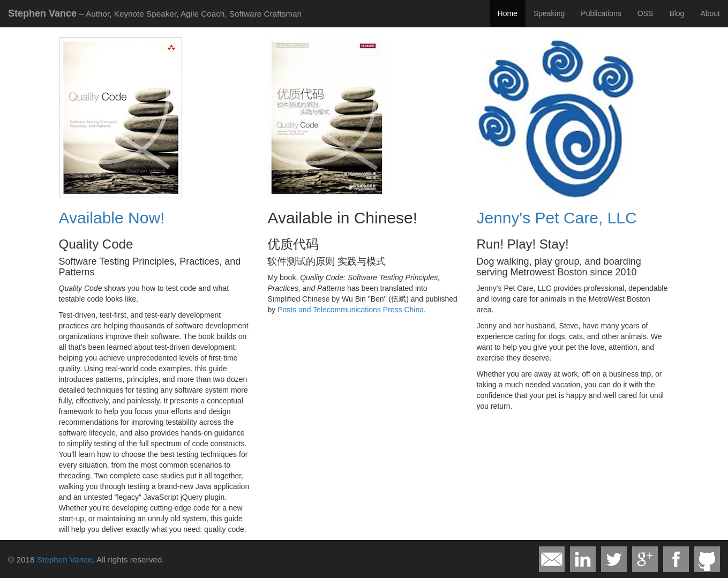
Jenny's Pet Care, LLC (556, 218)
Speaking (549, 13)
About (710, 13)
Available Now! (112, 218)
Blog (677, 13)
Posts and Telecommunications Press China (351, 310)
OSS (646, 13)
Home (508, 13)
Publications (601, 13)
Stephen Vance (65, 560)
